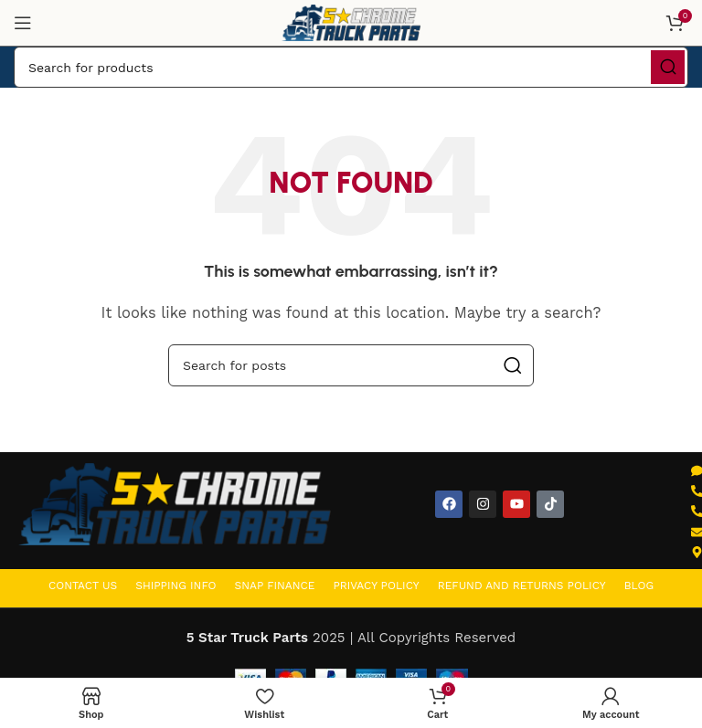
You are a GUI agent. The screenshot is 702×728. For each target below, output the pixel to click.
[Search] (351, 67)
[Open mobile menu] (23, 23)
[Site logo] (351, 22)
